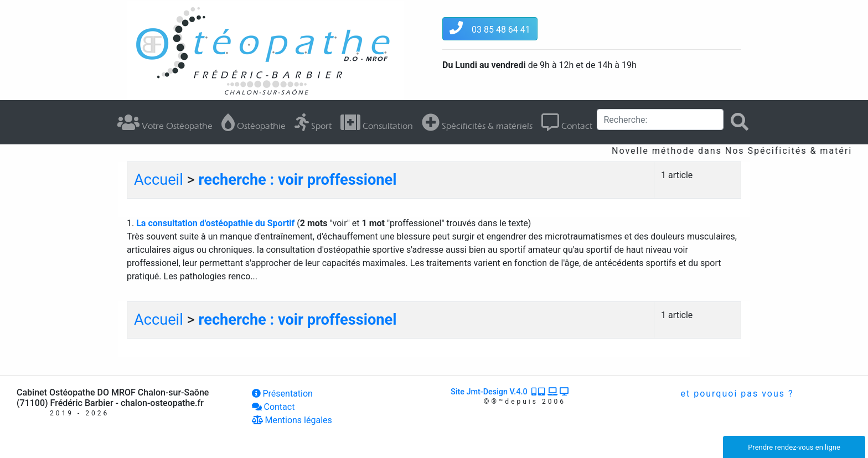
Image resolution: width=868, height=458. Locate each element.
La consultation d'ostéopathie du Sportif (216, 223)
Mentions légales (292, 420)
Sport (313, 122)
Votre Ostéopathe (165, 122)
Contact (567, 122)
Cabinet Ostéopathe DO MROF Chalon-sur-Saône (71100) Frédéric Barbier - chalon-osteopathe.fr (113, 398)
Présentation (282, 394)
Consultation (377, 122)
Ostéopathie (254, 122)
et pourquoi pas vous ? (736, 394)
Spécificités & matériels (477, 122)
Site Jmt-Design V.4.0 (510, 392)
